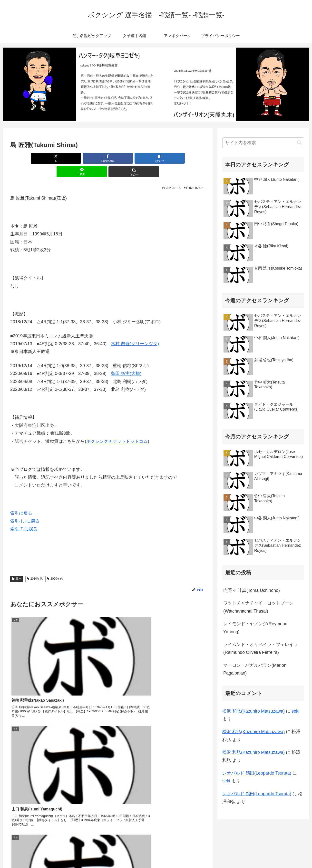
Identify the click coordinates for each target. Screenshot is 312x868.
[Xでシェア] (42, 158)
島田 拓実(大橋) (126, 360)
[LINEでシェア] (140, 158)
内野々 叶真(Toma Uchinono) (252, 590)
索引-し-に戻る (25, 508)
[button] (173, 158)
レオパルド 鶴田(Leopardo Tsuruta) (257, 773)
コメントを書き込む (108, 811)
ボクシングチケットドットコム (117, 428)
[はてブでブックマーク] (108, 158)
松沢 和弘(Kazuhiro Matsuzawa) (253, 711)
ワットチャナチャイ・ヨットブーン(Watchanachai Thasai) (258, 607)
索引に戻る (21, 500)
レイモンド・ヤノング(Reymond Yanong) (255, 628)
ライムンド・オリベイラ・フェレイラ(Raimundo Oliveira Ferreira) (261, 648)
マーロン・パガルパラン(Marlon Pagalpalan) (255, 669)
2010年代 (35, 565)
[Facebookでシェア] (75, 158)
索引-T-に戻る (24, 515)
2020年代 (55, 565)
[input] (263, 143)
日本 (17, 565)
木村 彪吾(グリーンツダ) (135, 330)
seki (295, 711)
